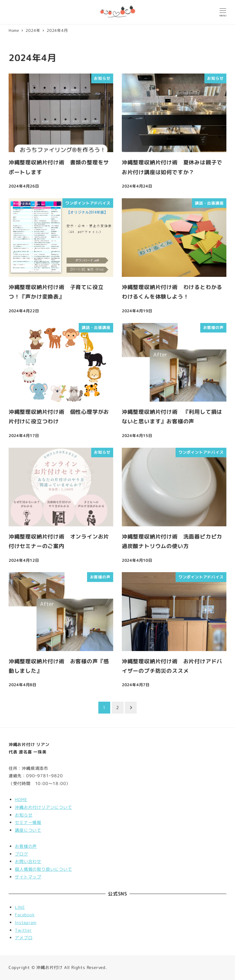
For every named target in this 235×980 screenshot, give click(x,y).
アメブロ (24, 938)
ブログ (21, 854)
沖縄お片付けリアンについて (43, 807)
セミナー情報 (28, 823)
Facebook (25, 915)
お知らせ (24, 815)
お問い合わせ (28, 862)
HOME (21, 800)
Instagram (26, 923)
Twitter (23, 930)
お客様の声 (26, 846)
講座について (28, 830)
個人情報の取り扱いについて (43, 869)
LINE (20, 907)
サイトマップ (28, 877)
